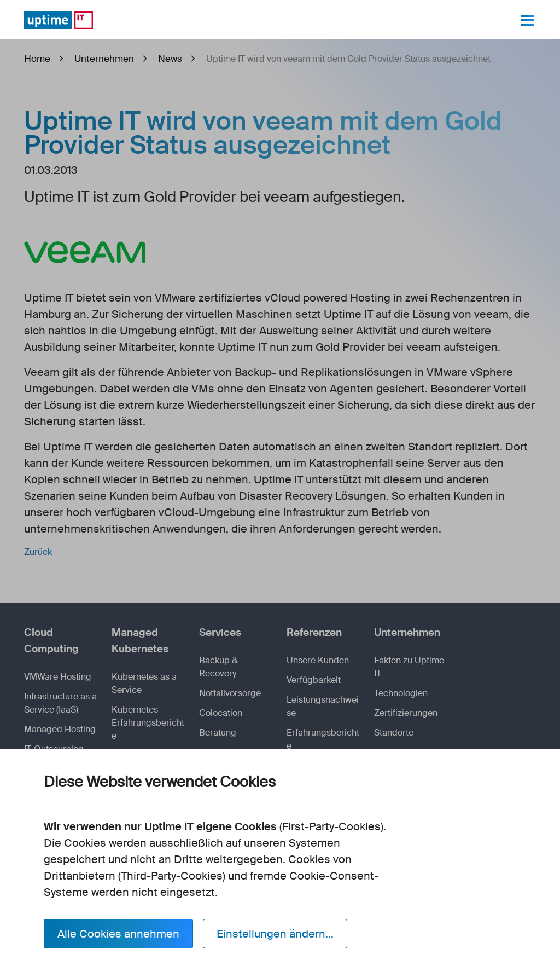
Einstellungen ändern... (275, 934)
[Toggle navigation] (527, 20)
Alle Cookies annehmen (118, 934)
